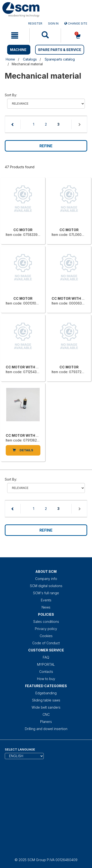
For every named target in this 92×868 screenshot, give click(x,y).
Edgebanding (46, 693)
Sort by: (11, 95)
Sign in (53, 23)
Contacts (46, 672)
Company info (46, 579)
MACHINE (18, 50)
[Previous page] (13, 124)
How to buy (46, 679)
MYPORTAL (46, 664)
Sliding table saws (46, 700)
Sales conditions (46, 622)
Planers (46, 722)
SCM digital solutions (46, 586)
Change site (76, 23)
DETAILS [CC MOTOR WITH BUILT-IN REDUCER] (23, 450)
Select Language (20, 749)
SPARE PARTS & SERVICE (60, 50)
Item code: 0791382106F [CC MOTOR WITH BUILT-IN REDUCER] (25, 440)
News (46, 607)
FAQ (46, 657)
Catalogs (30, 59)
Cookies (46, 636)
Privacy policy (46, 629)
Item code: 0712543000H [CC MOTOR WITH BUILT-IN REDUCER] (26, 372)
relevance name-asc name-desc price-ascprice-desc (46, 104)
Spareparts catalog (60, 59)
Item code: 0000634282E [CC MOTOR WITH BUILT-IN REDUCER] (72, 303)
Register (35, 23)
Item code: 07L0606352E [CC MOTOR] (71, 235)
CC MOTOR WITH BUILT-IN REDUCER (37, 367)
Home (10, 59)
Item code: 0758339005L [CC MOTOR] (26, 235)
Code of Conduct (46, 643)
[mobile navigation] (15, 36)
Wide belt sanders (46, 707)
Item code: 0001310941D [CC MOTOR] (25, 303)
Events (46, 600)
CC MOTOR (23, 230)
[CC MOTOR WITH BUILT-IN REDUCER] (69, 272)
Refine (46, 146)
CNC (46, 714)
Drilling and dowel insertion (46, 729)
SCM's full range (46, 593)
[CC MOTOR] (23, 204)
